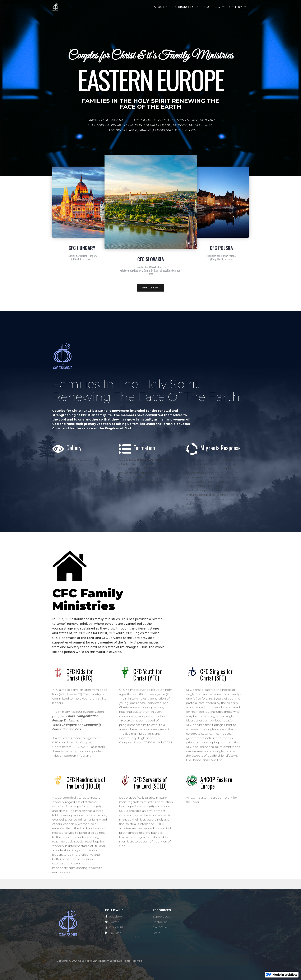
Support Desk (162, 916)
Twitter (114, 922)
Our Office (160, 927)
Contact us (160, 922)
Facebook (116, 916)
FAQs (156, 933)
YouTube (115, 933)
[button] (161, 7)
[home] (55, 7)
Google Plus (117, 927)
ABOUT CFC (151, 287)
